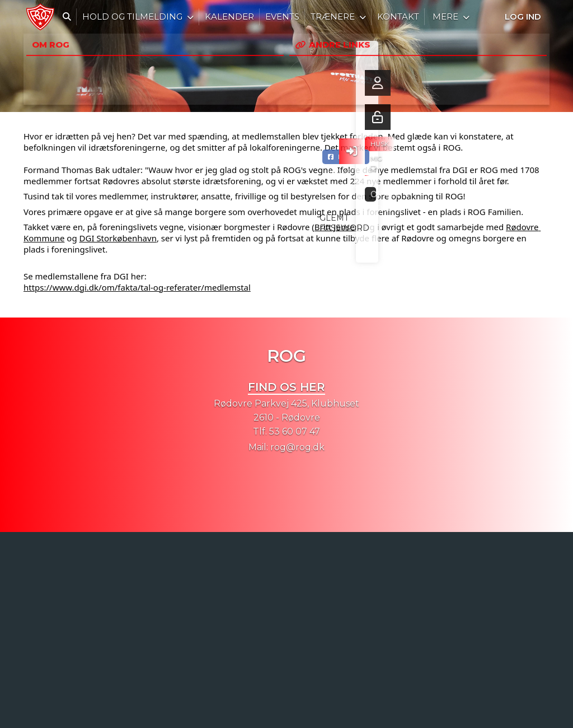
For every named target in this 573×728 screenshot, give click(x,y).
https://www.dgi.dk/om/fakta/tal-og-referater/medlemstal (137, 287)
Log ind (523, 17)
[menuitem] (40, 17)
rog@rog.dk (297, 447)
